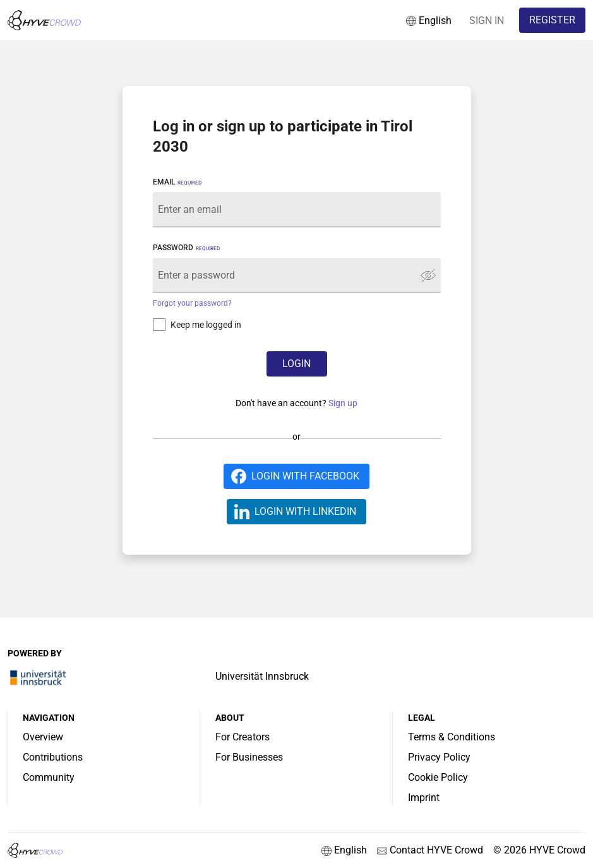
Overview (43, 737)
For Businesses (249, 757)
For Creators (243, 737)
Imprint (424, 798)
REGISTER (552, 20)
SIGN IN (487, 21)
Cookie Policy (438, 777)
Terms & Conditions (452, 737)
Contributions (53, 757)
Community (49, 777)
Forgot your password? (192, 303)
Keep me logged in (206, 325)
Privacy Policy (439, 757)
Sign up (343, 403)
